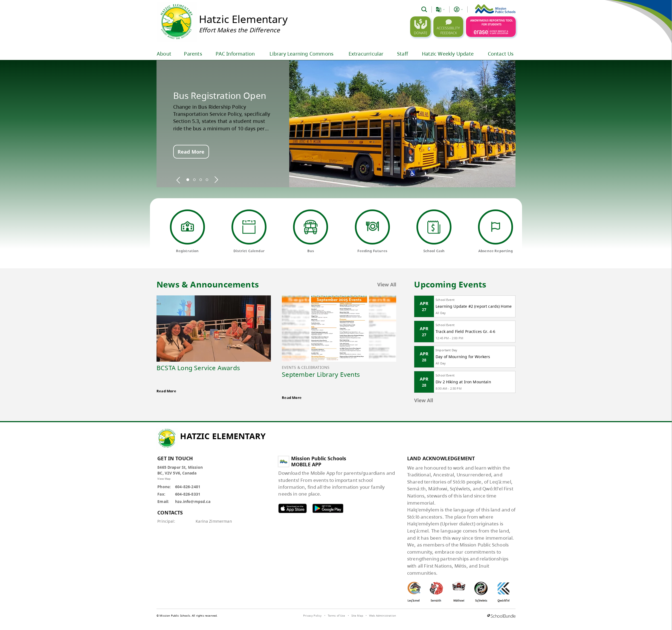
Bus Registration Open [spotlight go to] (220, 96)
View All (387, 284)
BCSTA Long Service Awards (198, 368)
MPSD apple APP (292, 508)
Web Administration (383, 615)
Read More (191, 152)
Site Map (357, 615)
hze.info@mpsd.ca (193, 501)
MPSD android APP (328, 508)
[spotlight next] (216, 180)
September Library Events (321, 374)
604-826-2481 (188, 487)
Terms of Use (337, 615)
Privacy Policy (312, 615)
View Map (164, 479)
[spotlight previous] (178, 180)
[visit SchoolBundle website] (501, 616)
